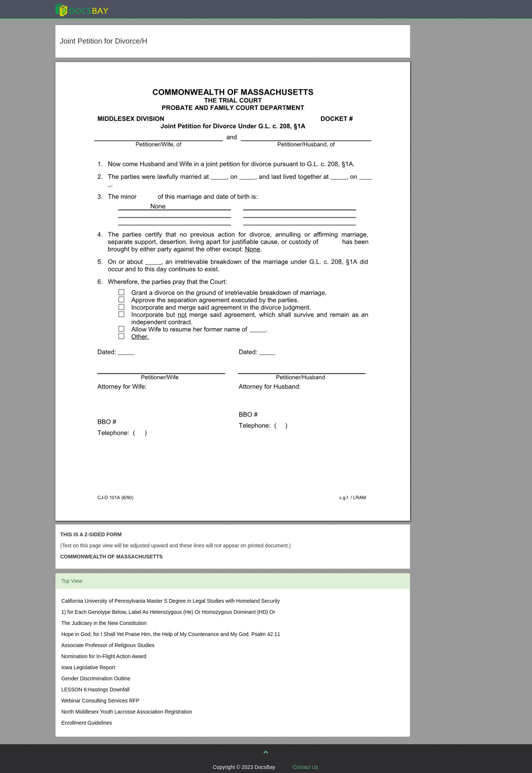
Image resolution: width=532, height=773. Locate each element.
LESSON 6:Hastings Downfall (95, 690)
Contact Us (305, 767)
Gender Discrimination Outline (96, 678)
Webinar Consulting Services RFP (100, 701)
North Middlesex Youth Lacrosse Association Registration (127, 712)
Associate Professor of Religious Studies (108, 645)
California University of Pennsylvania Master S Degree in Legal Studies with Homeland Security (170, 601)
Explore (137, 9)
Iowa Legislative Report (88, 667)
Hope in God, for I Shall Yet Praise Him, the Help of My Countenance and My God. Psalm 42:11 (171, 634)
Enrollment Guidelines (87, 723)
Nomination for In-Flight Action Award (104, 656)
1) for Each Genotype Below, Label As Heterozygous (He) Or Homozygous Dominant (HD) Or (168, 612)
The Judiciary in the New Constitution (104, 623)
